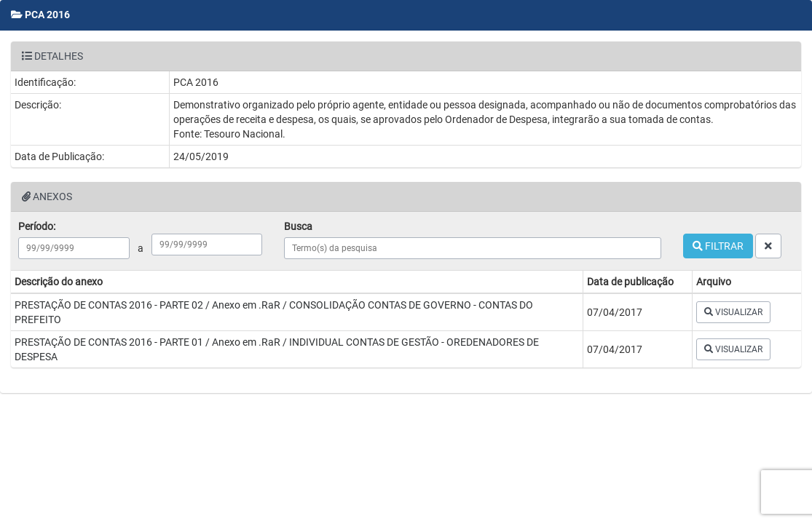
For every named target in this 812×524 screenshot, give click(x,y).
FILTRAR (718, 246)
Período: (37, 226)
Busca (298, 226)
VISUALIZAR (733, 312)
